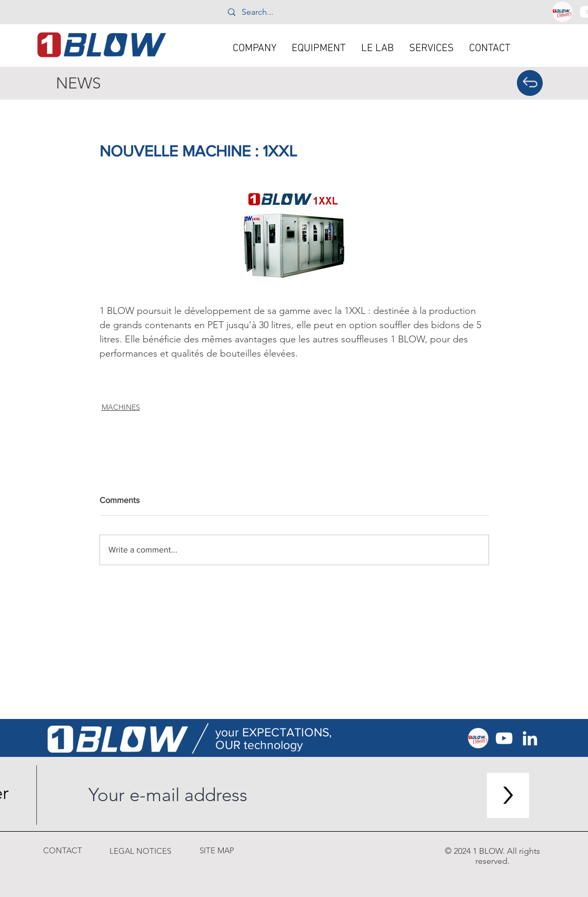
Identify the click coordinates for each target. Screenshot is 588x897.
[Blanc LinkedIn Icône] (530, 738)
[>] (508, 795)
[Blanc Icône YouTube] (504, 738)
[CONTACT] (63, 850)
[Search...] (293, 12)
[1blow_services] (562, 12)
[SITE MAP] (217, 850)
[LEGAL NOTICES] (141, 851)
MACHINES (121, 407)
